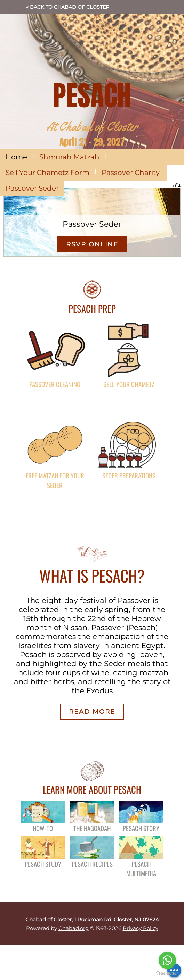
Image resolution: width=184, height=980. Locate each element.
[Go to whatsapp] (167, 960)
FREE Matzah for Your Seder (55, 480)
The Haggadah (92, 828)
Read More (92, 712)
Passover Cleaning (55, 384)
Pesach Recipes (92, 864)
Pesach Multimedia (141, 869)
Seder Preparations (129, 475)
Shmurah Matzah (69, 157)
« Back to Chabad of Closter (68, 7)
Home (16, 157)
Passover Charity (131, 173)
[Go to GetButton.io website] (167, 973)
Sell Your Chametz (129, 384)
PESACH (92, 95)
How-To (43, 828)
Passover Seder (32, 188)
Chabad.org (74, 928)
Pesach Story (141, 828)
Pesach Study (43, 864)
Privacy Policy (141, 928)
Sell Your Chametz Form (47, 173)
